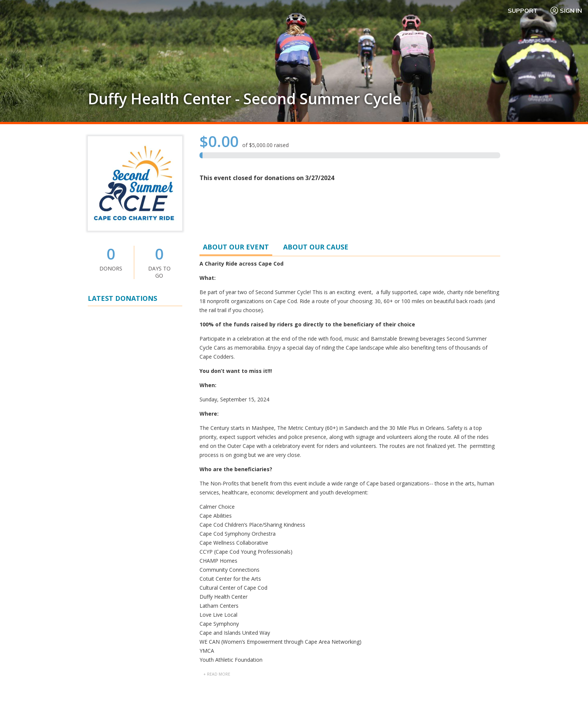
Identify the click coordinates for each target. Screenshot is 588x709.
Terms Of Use (367, 686)
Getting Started (316, 563)
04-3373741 (351, 476)
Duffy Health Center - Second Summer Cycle (244, 99)
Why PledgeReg (317, 554)
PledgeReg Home (319, 572)
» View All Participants (476, 390)
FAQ (405, 554)
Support (523, 11)
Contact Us (413, 563)
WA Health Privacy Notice (545, 686)
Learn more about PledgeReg (124, 603)
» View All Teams (483, 427)
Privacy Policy (488, 686)
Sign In (566, 11)
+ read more (217, 347)
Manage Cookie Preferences (427, 686)
